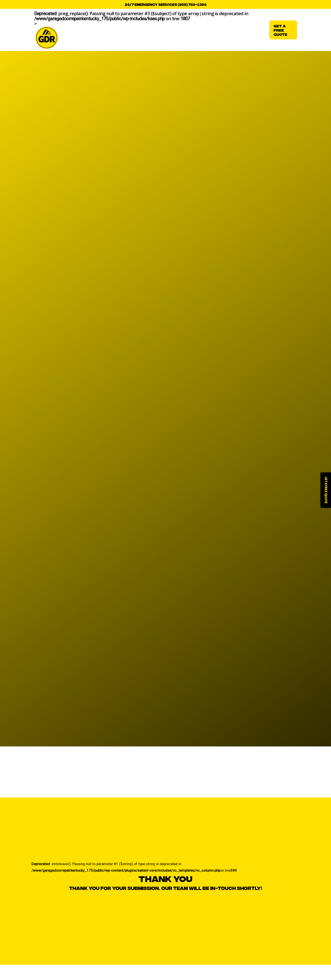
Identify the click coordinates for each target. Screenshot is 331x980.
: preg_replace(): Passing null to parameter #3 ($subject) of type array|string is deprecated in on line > (141, 30)
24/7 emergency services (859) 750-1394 (166, 4)
